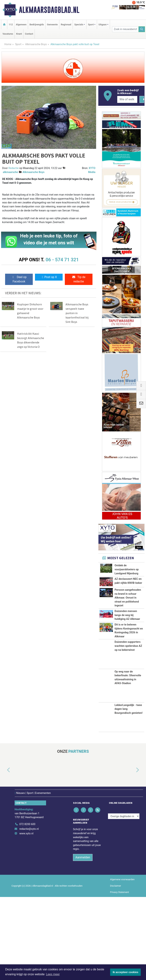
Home (8, 44)
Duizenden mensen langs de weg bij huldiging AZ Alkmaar (127, 662)
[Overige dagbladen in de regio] (124, 899)
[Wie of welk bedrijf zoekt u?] (127, 99)
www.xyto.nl (26, 917)
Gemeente (52, 24)
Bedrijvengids (37, 24)
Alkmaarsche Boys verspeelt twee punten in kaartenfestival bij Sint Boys (77, 313)
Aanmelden (83, 940)
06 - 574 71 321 (62, 260)
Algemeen (21, 24)
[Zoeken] (142, 29)
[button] (4, 853)
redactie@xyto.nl (29, 912)
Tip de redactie (79, 279)
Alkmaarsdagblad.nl (49, 10)
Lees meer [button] (53, 974)
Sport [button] (91, 24)
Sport (18, 44)
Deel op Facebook (19, 279)
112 (11, 24)
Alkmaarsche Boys (36, 44)
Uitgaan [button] (102, 24)
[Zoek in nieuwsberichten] (125, 29)
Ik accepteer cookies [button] (126, 972)
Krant (19, 34)
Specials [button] (79, 24)
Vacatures (8, 34)
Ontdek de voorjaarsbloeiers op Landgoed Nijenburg (127, 569)
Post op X (49, 277)
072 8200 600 (27, 907)
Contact (29, 34)
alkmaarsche (10, 172)
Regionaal (66, 24)
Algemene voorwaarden (122, 962)
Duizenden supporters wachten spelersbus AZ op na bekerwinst (128, 729)
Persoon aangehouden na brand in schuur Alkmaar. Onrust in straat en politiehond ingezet (128, 625)
